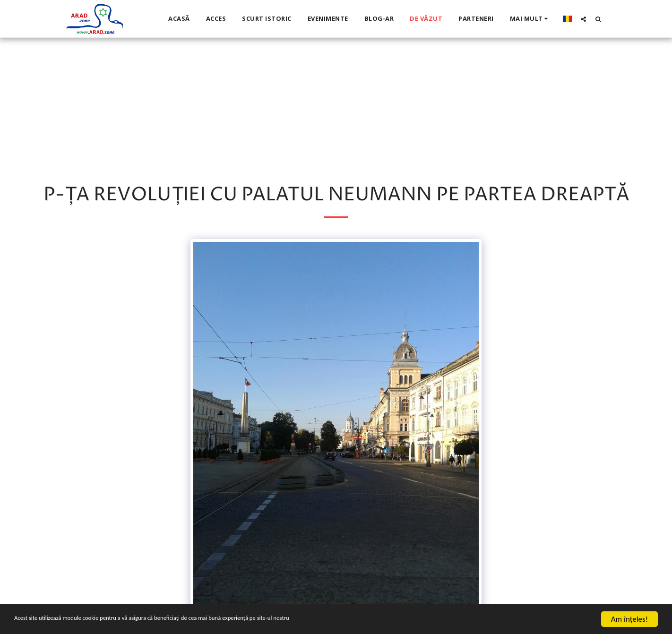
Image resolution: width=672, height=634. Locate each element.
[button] (583, 19)
